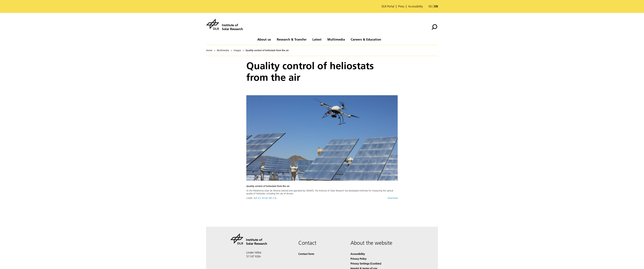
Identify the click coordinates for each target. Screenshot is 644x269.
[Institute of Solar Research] (224, 24)
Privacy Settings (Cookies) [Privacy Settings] (366, 263)
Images (237, 50)
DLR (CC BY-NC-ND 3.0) (265, 198)
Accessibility (415, 6)
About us (264, 39)
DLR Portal (388, 6)
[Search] (434, 27)
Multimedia (336, 39)
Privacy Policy (359, 259)
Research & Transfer (292, 39)
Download (393, 198)
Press (401, 6)
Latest (317, 39)
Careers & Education (366, 39)
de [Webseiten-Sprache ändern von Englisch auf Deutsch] (430, 6)
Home (209, 50)
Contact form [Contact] (306, 254)
